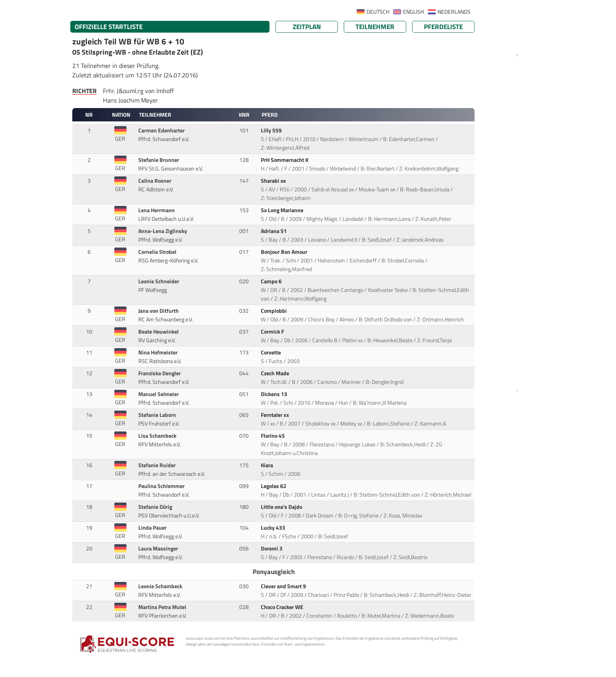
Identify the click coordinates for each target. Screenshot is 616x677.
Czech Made (276, 373)
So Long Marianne (283, 210)
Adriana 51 (274, 231)
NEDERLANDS (454, 12)
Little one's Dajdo (282, 507)
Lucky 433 (274, 528)
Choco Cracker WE (283, 607)
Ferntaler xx (276, 415)
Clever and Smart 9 (284, 586)
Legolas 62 (274, 486)
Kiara (268, 465)
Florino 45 (273, 436)
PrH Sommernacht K (285, 160)
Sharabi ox (274, 181)
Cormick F (273, 332)
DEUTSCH (378, 12)
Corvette (271, 352)
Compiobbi (274, 311)
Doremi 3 (272, 549)
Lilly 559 (272, 130)
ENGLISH (413, 12)
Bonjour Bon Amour (285, 252)
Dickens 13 (275, 394)
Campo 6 (272, 281)
